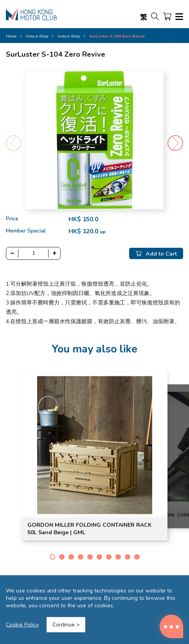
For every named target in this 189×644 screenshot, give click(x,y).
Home (11, 36)
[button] (175, 143)
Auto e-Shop (69, 36)
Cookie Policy (22, 625)
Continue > (66, 625)
